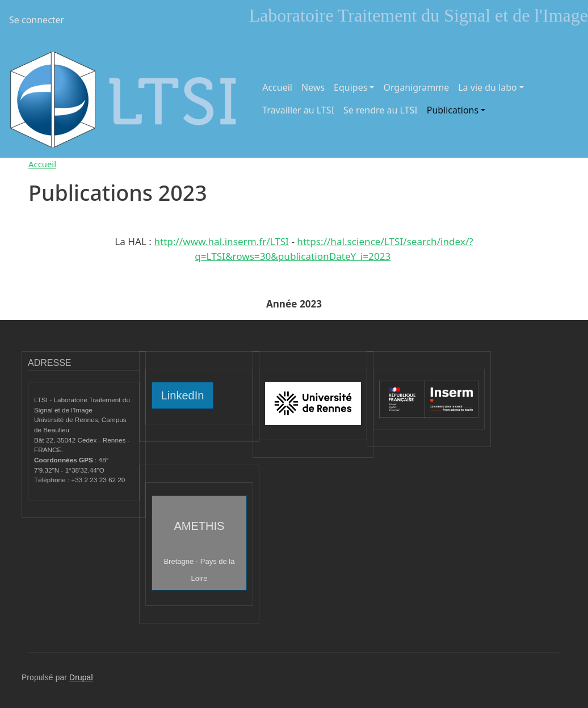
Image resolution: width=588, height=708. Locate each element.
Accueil (277, 87)
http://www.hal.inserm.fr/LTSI (221, 241)
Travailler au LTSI (298, 110)
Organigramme (416, 87)
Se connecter (37, 20)
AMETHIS (199, 551)
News (313, 87)
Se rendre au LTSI (381, 110)
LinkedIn (183, 395)
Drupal (81, 678)
